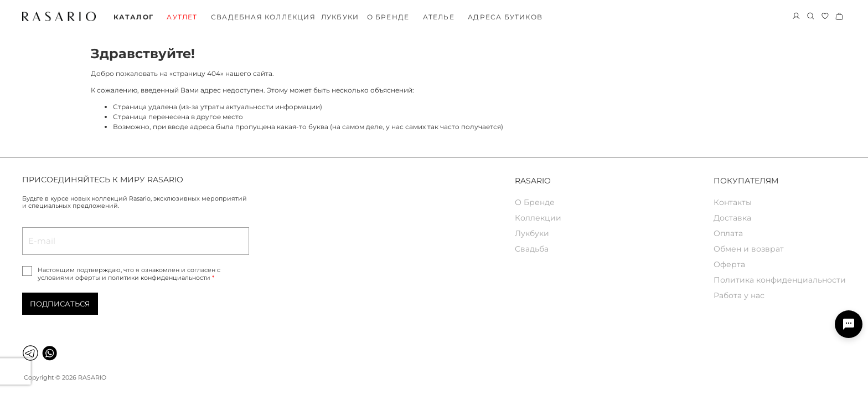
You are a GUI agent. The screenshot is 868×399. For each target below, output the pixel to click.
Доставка (732, 218)
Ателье (439, 17)
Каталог (133, 17)
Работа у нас (739, 296)
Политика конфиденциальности (780, 280)
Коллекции (538, 218)
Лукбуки (340, 17)
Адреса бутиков (506, 17)
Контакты (733, 203)
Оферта (729, 265)
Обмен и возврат (749, 249)
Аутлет (182, 17)
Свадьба (532, 249)
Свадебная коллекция (263, 17)
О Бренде (535, 203)
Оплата (728, 234)
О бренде (388, 17)
